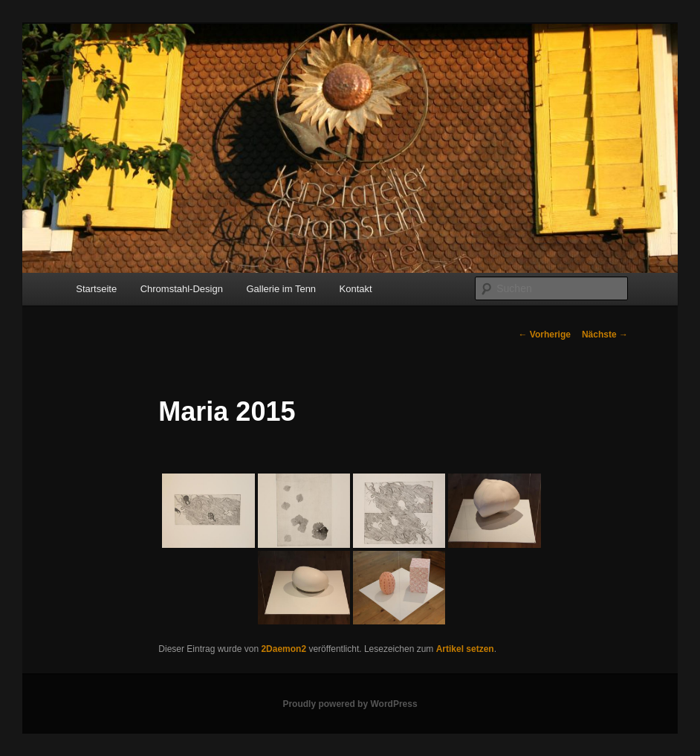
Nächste (605, 335)
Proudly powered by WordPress (350, 704)
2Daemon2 (283, 649)
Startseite (96, 289)
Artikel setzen (465, 649)
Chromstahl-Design (182, 289)
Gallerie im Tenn (281, 289)
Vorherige (544, 335)
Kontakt (356, 289)
